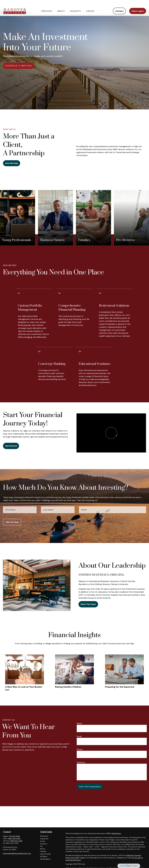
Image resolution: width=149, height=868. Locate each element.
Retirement (44, 836)
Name (79, 723)
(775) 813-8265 (14, 836)
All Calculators (45, 859)
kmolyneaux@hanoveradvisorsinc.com (17, 853)
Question (81, 762)
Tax (41, 846)
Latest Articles (45, 854)
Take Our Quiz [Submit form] (12, 522)
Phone (80, 749)
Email (79, 736)
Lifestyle (43, 851)
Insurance (44, 844)
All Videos (44, 856)
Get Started (11, 446)
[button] (47, 5)
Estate (43, 841)
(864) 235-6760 (14, 839)
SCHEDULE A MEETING (19, 66)
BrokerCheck (116, 833)
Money (43, 849)
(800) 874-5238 (16, 841)
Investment (44, 839)
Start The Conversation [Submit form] (90, 787)
